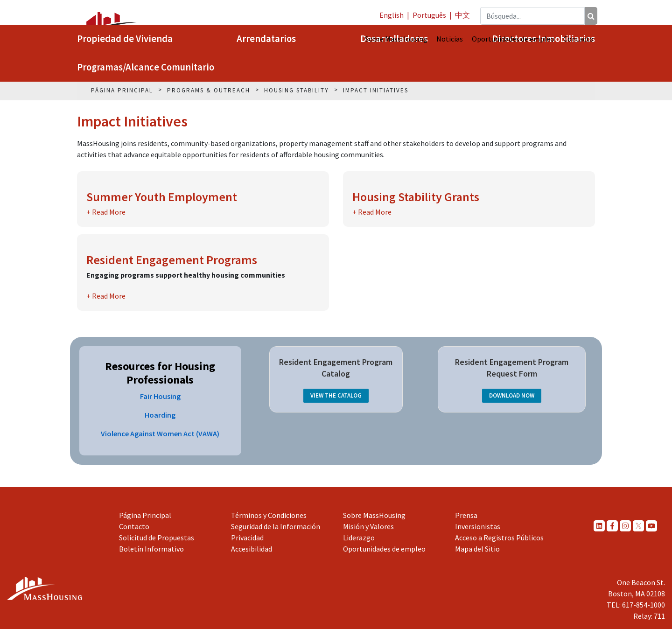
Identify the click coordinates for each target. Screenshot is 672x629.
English (392, 15)
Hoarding (160, 415)
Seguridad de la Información (276, 526)
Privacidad (247, 538)
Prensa (466, 515)
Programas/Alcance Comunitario (146, 67)
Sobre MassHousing (396, 39)
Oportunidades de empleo (513, 39)
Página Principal (145, 515)
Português (429, 15)
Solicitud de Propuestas (157, 538)
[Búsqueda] (591, 16)
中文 (462, 15)
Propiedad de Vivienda (125, 39)
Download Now (512, 395)
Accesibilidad (252, 549)
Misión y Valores (368, 526)
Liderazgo (359, 538)
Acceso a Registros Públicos (499, 538)
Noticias (450, 39)
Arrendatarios (266, 39)
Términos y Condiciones (269, 515)
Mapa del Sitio (477, 549)
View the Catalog (336, 395)
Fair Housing (160, 396)
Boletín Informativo (151, 549)
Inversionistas (478, 526)
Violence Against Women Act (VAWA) (160, 433)
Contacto (578, 39)
